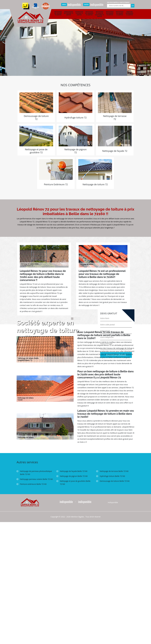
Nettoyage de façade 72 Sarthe (120, 13)
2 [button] (75, 319)
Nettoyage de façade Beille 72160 (74, 471)
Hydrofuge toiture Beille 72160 (112, 476)
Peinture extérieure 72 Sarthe (130, 13)
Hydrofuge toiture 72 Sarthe (79, 13)
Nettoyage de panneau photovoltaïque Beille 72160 (36, 473)
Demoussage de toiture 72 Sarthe (69, 13)
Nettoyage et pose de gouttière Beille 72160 (75, 483)
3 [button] (79, 319)
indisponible (71, 4)
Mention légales (78, 517)
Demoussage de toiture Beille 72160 (115, 481)
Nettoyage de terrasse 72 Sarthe (89, 13)
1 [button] (72, 319)
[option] (75, 38)
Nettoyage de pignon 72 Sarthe (110, 13)
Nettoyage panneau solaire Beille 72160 (36, 479)
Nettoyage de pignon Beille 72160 (74, 476)
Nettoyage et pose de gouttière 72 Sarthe (100, 14)
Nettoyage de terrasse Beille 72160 (114, 471)
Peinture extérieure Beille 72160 (33, 484)
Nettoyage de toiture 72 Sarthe (58, 13)
